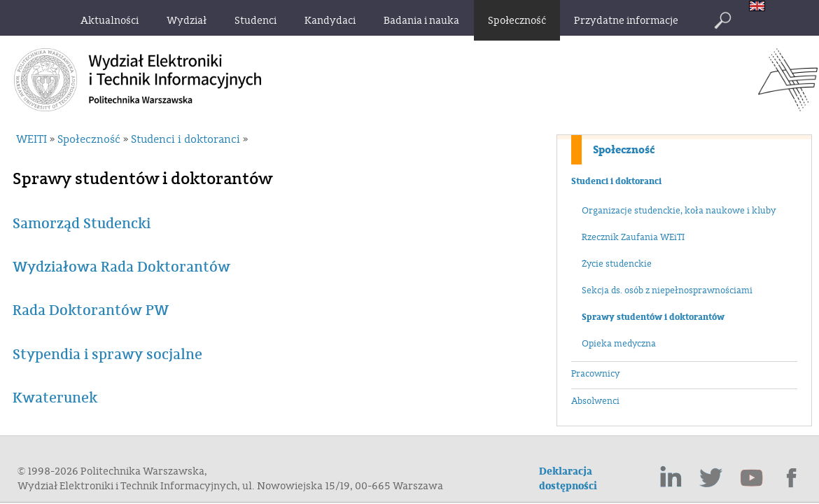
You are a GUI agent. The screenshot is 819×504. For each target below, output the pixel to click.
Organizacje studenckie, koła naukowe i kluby (679, 211)
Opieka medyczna (619, 344)
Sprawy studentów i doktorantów (653, 317)
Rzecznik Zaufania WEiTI (633, 237)
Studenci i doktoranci (616, 181)
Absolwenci (595, 401)
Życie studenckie (617, 264)
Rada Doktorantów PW (91, 310)
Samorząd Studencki (82, 224)
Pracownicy (595, 374)
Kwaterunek (55, 398)
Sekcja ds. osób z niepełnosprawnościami (667, 290)
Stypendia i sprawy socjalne (107, 355)
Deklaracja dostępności (568, 479)
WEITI (31, 139)
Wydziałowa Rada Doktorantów (121, 267)
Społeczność (624, 150)
